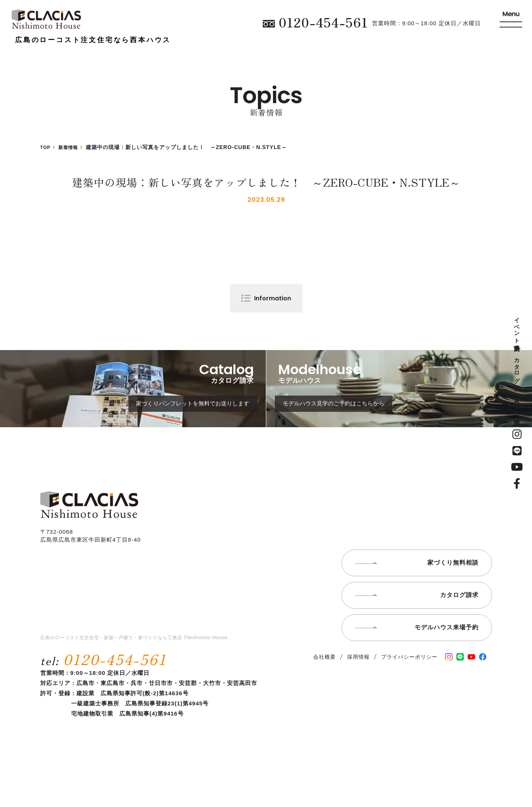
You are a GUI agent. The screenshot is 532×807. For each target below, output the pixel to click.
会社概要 (325, 685)
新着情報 (72, 147)
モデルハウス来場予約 (447, 655)
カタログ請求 (517, 367)
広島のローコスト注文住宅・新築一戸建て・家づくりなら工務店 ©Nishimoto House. (135, 666)
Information (273, 298)
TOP (46, 147)
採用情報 (358, 685)
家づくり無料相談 (517, 404)
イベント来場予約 (517, 328)
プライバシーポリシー (409, 685)
